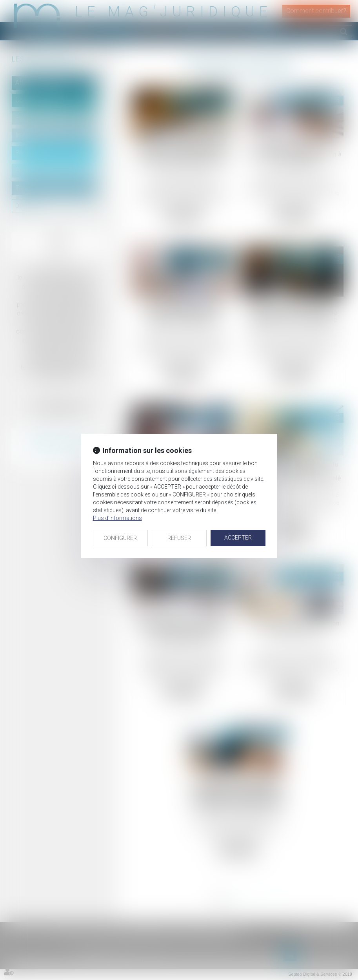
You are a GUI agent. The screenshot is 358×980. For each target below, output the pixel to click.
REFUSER (179, 538)
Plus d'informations (117, 518)
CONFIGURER (120, 538)
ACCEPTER (238, 538)
